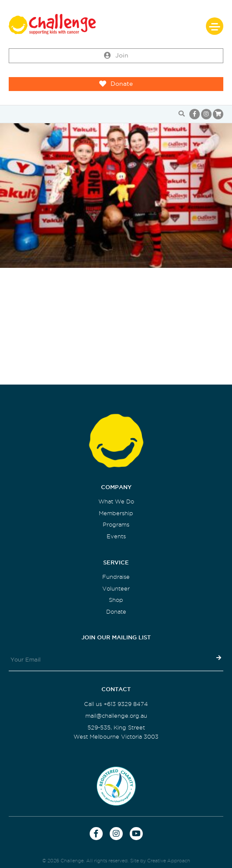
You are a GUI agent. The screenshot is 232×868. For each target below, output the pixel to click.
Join (116, 56)
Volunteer (116, 589)
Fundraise (116, 577)
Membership (116, 513)
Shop (116, 600)
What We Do (116, 502)
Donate (116, 84)
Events (116, 536)
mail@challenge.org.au (116, 716)
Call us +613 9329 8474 (116, 704)
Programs (116, 525)
